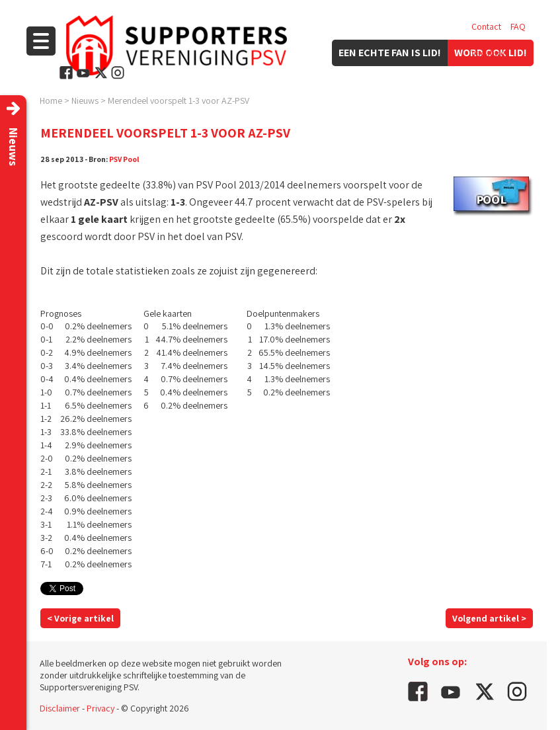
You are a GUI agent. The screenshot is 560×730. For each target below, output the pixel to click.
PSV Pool (124, 159)
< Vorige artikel (80, 618)
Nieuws (85, 101)
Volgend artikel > (489, 618)
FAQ (518, 26)
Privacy (100, 708)
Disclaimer (60, 708)
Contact (486, 26)
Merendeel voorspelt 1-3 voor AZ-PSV (179, 101)
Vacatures (490, 53)
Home (51, 101)
